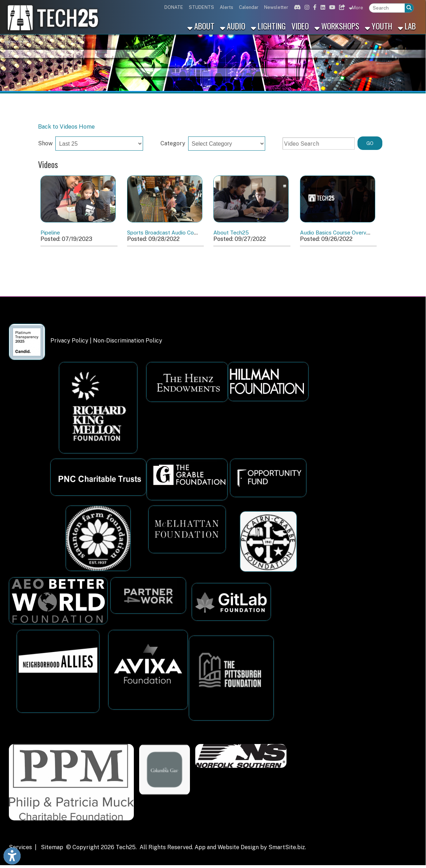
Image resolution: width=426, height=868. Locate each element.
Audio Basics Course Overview (337, 233)
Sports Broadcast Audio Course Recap (174, 233)
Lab (407, 26)
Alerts (226, 7)
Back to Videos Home (66, 127)
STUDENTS (201, 7)
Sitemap (52, 847)
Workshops (337, 26)
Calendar (249, 7)
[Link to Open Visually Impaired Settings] (12, 856)
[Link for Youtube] (331, 7)
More (356, 7)
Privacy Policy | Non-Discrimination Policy (106, 341)
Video (300, 26)
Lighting (268, 26)
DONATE (174, 7)
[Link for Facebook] (314, 7)
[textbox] (387, 8)
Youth (379, 26)
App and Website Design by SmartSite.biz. (250, 847)
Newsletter (276, 7)
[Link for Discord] (296, 7)
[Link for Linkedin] (322, 7)
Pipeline (50, 233)
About (201, 26)
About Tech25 (231, 233)
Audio (233, 26)
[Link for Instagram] (306, 7)
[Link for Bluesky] (341, 7)
